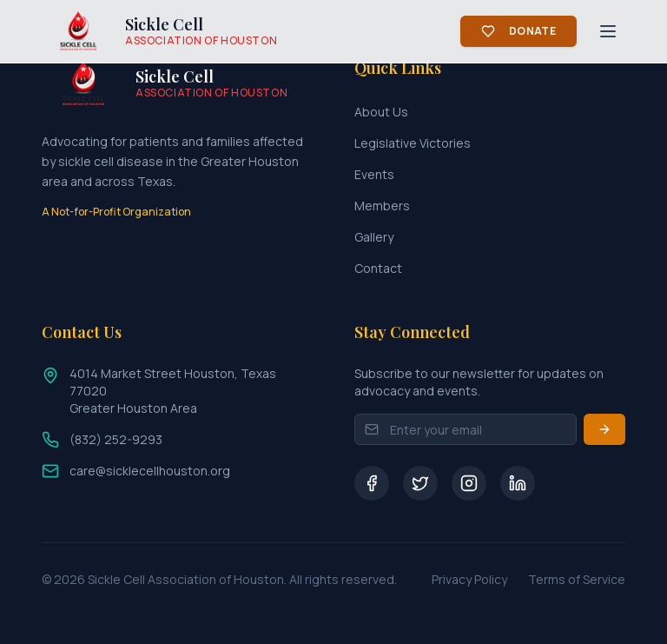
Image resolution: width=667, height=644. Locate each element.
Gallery (374, 237)
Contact (378, 268)
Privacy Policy (469, 579)
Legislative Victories (413, 143)
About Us (381, 112)
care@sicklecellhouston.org (150, 471)
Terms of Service (577, 579)
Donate (518, 31)
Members (382, 206)
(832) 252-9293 (116, 439)
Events (374, 174)
